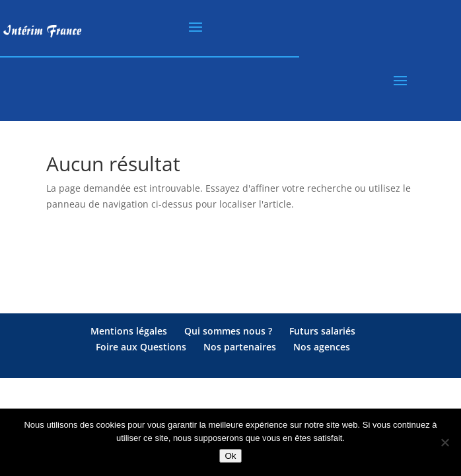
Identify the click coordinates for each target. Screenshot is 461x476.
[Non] (444, 442)
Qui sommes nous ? (228, 331)
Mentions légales (129, 331)
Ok (230, 456)
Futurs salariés (322, 331)
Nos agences (322, 347)
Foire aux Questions (141, 347)
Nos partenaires (240, 347)
